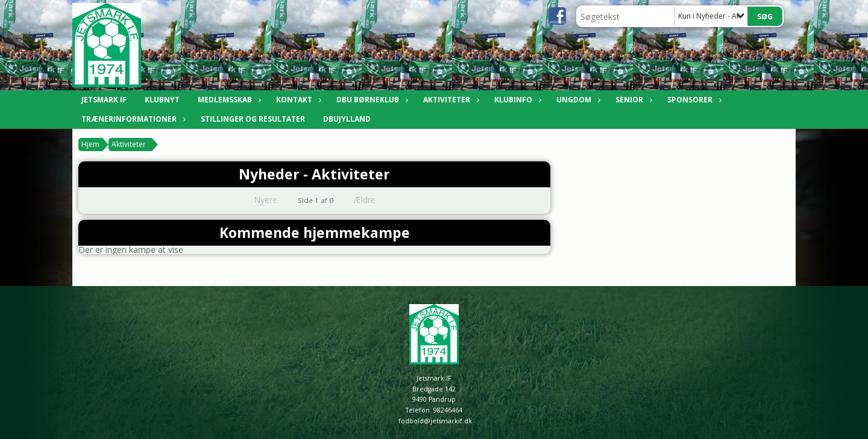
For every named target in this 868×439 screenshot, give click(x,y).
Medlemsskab (228, 100)
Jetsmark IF (104, 100)
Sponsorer (693, 100)
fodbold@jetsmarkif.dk (435, 421)
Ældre (373, 200)
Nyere (258, 200)
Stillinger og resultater (253, 119)
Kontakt (297, 100)
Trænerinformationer (132, 119)
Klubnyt (162, 100)
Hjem (90, 144)
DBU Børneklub (371, 100)
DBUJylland (347, 119)
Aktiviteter (450, 100)
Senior (632, 100)
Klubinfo (516, 100)
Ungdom (577, 100)
